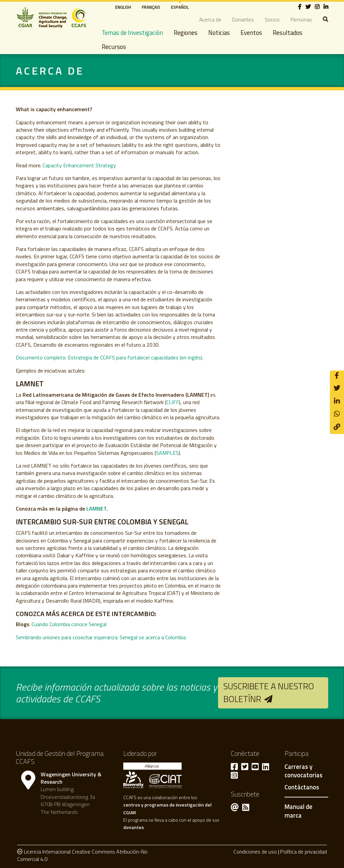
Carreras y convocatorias (304, 771)
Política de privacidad (304, 852)
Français (151, 7)
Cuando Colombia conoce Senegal (69, 624)
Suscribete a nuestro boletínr (269, 692)
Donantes (243, 19)
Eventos (251, 33)
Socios (272, 19)
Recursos (114, 47)
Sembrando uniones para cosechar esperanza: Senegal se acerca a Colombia (101, 637)
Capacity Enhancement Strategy (79, 165)
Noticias (219, 33)
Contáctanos (302, 787)
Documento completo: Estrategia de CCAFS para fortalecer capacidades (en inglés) (109, 357)
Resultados (288, 33)
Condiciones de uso (255, 852)
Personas (301, 19)
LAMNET (96, 509)
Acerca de (210, 19)
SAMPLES (167, 453)
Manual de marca (298, 811)
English (123, 7)
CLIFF (173, 402)
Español (180, 7)
